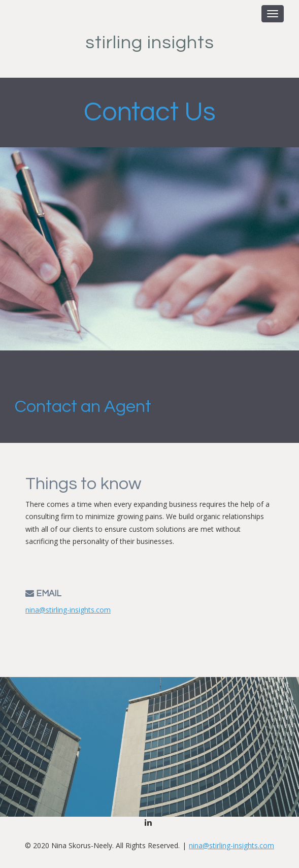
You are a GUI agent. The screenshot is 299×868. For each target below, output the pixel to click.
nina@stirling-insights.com (68, 610)
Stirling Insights (150, 43)
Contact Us (150, 112)
